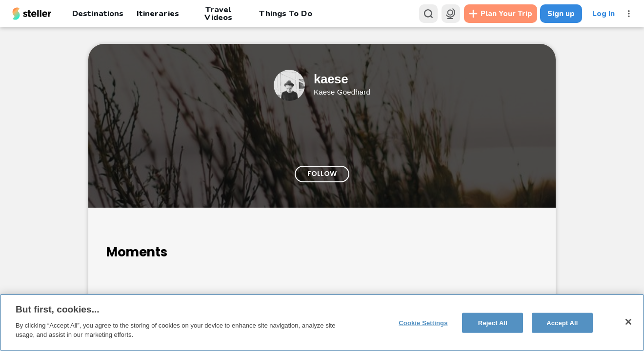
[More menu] (629, 14)
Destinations (98, 13)
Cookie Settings (423, 322)
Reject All (493, 322)
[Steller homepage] (32, 14)
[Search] (428, 14)
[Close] (628, 322)
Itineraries (158, 13)
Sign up (561, 14)
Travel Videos (218, 14)
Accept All (562, 322)
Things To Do (285, 13)
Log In (604, 14)
